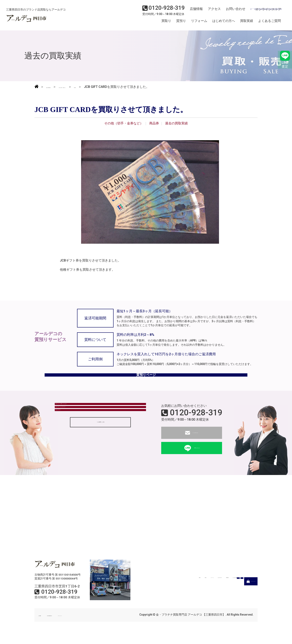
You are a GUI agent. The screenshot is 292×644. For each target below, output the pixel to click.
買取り (166, 23)
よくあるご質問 (269, 23)
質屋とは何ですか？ (72, 440)
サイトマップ (93, 625)
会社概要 (44, 625)
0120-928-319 (196, 423)
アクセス (212, 11)
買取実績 (247, 23)
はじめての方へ (224, 23)
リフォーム (199, 23)
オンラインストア (264, 11)
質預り (181, 23)
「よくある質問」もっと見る (100, 457)
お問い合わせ (232, 11)
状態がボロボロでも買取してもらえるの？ (89, 418)
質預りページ (146, 382)
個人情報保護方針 (67, 625)
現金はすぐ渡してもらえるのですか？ (85, 429)
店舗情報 (195, 11)
